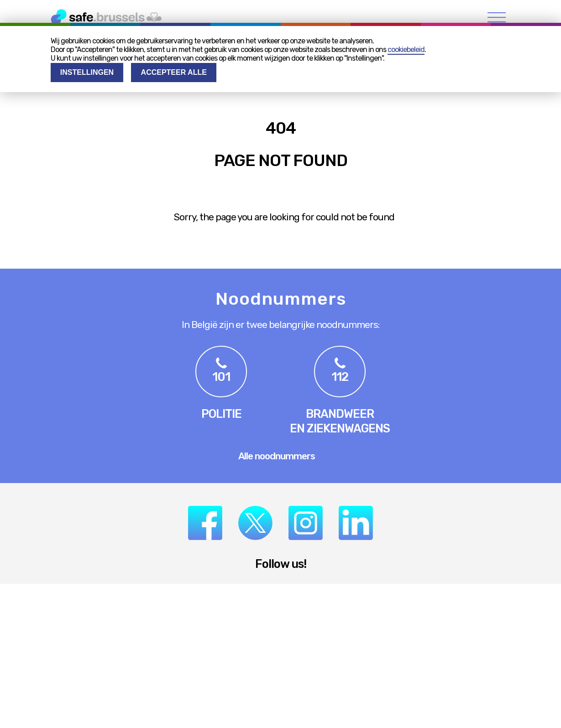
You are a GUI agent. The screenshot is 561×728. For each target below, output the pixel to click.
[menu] (497, 17)
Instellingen (87, 72)
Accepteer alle (174, 72)
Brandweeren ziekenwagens (340, 421)
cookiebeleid (406, 49)
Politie (221, 414)
